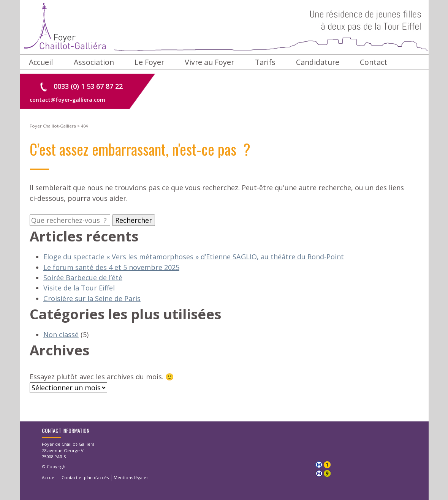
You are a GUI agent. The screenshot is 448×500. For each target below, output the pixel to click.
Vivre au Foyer (209, 62)
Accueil (41, 62)
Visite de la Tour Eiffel (79, 288)
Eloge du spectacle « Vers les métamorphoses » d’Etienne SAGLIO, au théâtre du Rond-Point (194, 257)
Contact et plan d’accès (85, 477)
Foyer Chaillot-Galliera (224, 27)
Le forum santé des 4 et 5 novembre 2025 (111, 267)
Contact (374, 62)
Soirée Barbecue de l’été (83, 278)
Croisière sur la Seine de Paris (92, 298)
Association (94, 62)
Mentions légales (131, 477)
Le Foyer (149, 62)
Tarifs (265, 62)
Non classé (61, 334)
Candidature (318, 62)
